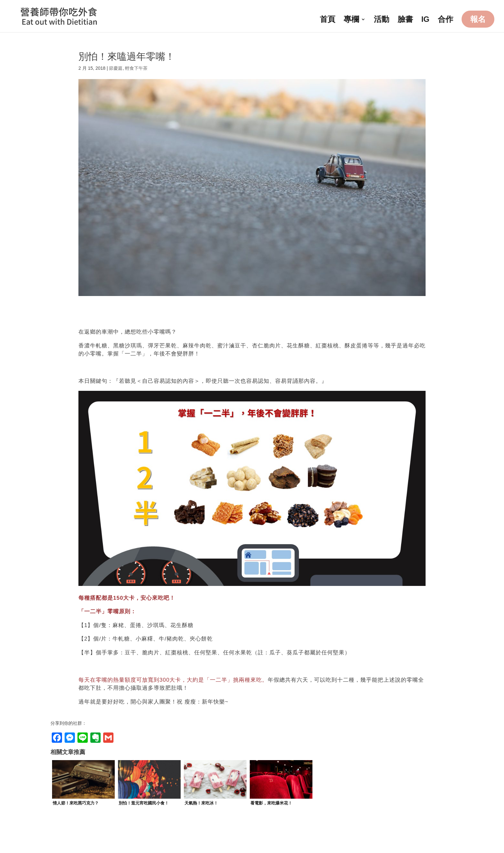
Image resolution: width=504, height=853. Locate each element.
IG (425, 20)
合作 (446, 20)
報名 (478, 19)
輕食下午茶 (136, 68)
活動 (382, 20)
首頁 (328, 20)
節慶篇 (116, 68)
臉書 (405, 20)
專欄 (351, 20)
